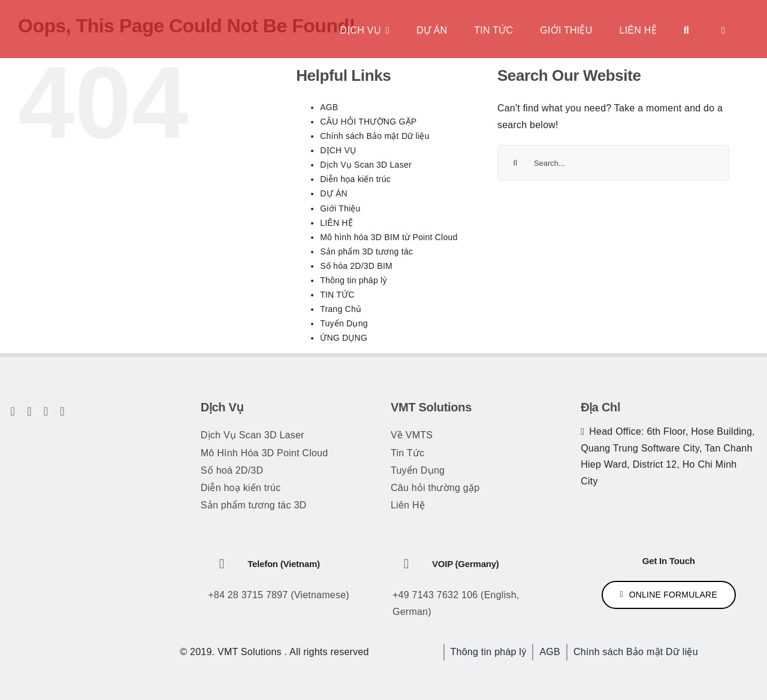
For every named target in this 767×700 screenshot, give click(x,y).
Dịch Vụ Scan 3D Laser (366, 165)
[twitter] (29, 411)
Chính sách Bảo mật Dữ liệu (375, 136)
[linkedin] (62, 411)
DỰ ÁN (334, 193)
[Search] (515, 163)
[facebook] (13, 411)
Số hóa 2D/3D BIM (356, 266)
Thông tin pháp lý (354, 280)
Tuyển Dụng (344, 323)
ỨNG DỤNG (344, 338)
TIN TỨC (337, 295)
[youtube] (46, 411)
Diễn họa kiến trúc (355, 179)
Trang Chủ (341, 309)
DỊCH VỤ (338, 150)
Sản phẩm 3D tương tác (366, 251)
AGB (329, 107)
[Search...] (613, 163)
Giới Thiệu (340, 208)
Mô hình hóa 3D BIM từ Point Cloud (389, 237)
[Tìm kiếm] (686, 29)
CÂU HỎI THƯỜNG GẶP (368, 122)
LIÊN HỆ (336, 223)
